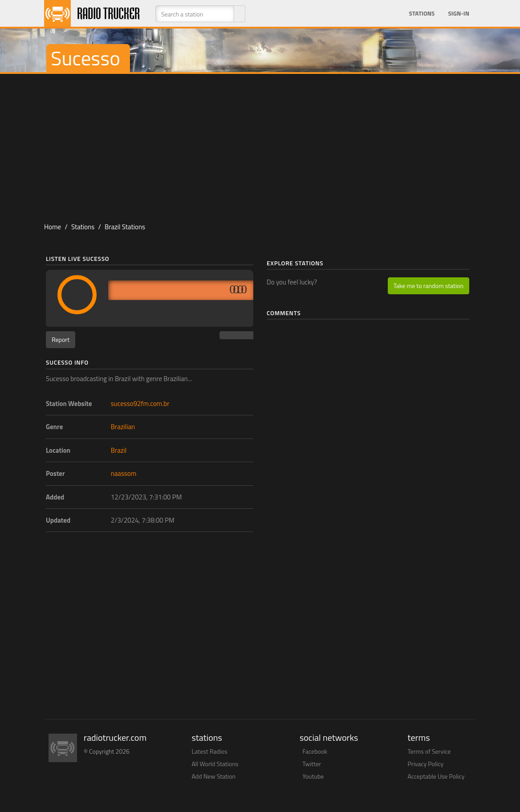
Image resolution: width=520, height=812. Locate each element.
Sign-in (459, 13)
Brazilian (123, 427)
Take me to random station (429, 286)
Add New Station (214, 776)
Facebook (315, 751)
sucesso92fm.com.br (140, 404)
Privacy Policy (426, 764)
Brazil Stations (125, 227)
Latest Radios (210, 751)
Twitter (312, 764)
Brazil (119, 450)
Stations (422, 13)
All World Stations (215, 764)
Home (53, 227)
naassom (124, 473)
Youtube (313, 776)
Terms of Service (429, 751)
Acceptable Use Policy (436, 776)
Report (61, 339)
